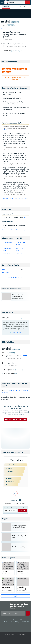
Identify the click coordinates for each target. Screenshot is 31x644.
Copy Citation (16, 332)
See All (15, 596)
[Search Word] (28, 2)
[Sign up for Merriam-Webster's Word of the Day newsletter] (13, 613)
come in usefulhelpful (21, 243)
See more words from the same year (14, 230)
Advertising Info (22, 620)
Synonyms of (8, 29)
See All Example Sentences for (15, 199)
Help (6, 620)
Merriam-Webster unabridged (15, 419)
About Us (12, 620)
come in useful (7, 242)
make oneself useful (7, 249)
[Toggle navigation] (2, 2)
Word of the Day (15, 497)
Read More (7, 130)
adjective (15, 22)
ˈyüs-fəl (11, 26)
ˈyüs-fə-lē (16, 51)
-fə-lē (15, 370)
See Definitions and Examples (15, 503)
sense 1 (26, 217)
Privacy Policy (15, 622)
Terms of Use (25, 622)
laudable (14, 500)
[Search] (19, 2)
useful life (19, 254)
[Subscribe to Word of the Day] (11, 511)
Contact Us (6, 622)
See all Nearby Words (15, 277)
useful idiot (6, 254)
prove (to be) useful (20, 249)
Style (4, 317)
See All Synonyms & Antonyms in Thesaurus (15, 78)
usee (3, 269)
